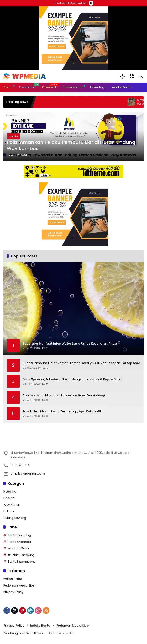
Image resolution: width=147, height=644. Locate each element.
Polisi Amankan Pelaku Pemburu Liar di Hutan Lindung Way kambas (71, 146)
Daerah (9, 498)
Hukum (9, 511)
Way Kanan (12, 505)
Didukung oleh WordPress (23, 633)
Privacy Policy (13, 592)
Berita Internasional (22, 562)
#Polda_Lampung (21, 555)
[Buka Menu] (132, 76)
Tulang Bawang (15, 518)
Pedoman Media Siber (20, 585)
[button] (122, 76)
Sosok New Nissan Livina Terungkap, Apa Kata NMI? (62, 411)
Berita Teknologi (20, 535)
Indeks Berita (13, 579)
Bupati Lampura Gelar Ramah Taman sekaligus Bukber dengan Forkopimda (81, 363)
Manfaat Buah (18, 548)
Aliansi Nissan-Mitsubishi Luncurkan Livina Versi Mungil (64, 395)
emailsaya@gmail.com (28, 474)
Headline (13, 136)
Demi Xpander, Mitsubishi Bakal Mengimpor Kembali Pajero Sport (72, 379)
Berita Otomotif (20, 542)
